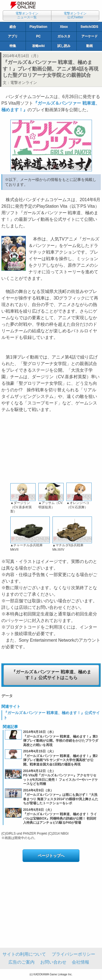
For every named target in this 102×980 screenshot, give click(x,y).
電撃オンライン (24, 83)
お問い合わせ (53, 962)
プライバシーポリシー (73, 954)
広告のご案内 (21, 962)
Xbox (64, 27)
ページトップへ (51, 856)
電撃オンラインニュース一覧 (27, 15)
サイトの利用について (24, 954)
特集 (13, 46)
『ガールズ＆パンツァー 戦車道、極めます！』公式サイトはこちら (51, 675)
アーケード (89, 36)
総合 (13, 27)
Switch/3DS (89, 27)
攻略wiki (38, 46)
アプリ (13, 36)
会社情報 (81, 962)
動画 (89, 46)
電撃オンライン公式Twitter (75, 15)
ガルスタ (64, 36)
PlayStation (38, 27)
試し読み (64, 46)
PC (38, 36)
